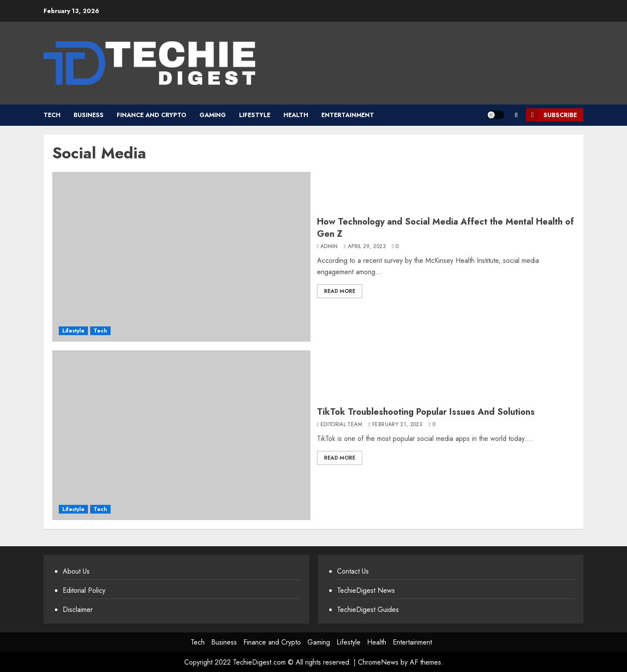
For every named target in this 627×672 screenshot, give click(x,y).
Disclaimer (78, 610)
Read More (340, 291)
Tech (52, 115)
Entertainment (348, 115)
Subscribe (551, 115)
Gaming (213, 115)
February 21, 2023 (397, 425)
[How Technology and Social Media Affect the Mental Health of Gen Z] (181, 257)
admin (329, 247)
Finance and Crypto (152, 115)
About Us (76, 571)
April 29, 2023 (367, 247)
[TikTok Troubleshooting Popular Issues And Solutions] (181, 435)
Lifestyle (255, 115)
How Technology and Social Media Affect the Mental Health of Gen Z (445, 228)
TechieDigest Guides (368, 610)
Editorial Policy (84, 590)
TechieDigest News (366, 590)
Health (296, 115)
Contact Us (353, 571)
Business (89, 115)
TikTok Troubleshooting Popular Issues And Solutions (426, 412)
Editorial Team (341, 425)
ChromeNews (378, 662)
